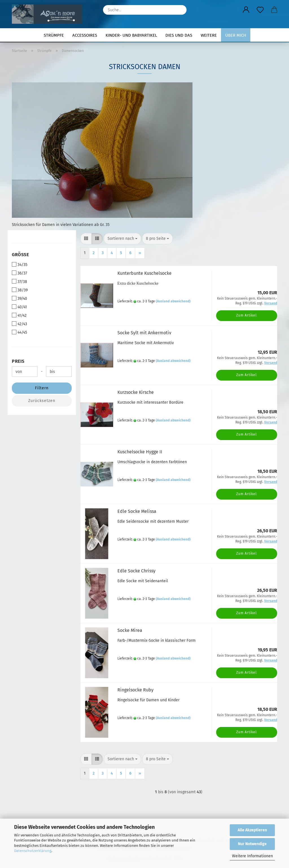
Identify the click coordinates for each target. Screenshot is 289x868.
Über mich (236, 35)
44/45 (19, 332)
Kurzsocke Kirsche (136, 392)
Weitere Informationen (252, 856)
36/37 (19, 273)
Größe (20, 255)
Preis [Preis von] (18, 361)
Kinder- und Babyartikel (131, 35)
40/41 (19, 307)
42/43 (19, 324)
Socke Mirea (130, 630)
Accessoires (85, 35)
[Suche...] (179, 10)
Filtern (42, 388)
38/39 (20, 290)
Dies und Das (179, 35)
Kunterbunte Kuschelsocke (144, 273)
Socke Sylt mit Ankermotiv (144, 333)
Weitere (209, 35)
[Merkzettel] (260, 10)
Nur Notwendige (252, 844)
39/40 (19, 298)
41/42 (19, 315)
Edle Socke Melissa (137, 511)
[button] (246, 10)
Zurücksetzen (42, 401)
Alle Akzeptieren (252, 830)
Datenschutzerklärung (33, 851)
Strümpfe (54, 35)
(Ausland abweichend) (173, 301)
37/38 (19, 282)
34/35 (20, 265)
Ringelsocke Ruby (135, 690)
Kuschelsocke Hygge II (140, 452)
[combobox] (122, 239)
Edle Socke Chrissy (136, 571)
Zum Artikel (247, 315)
